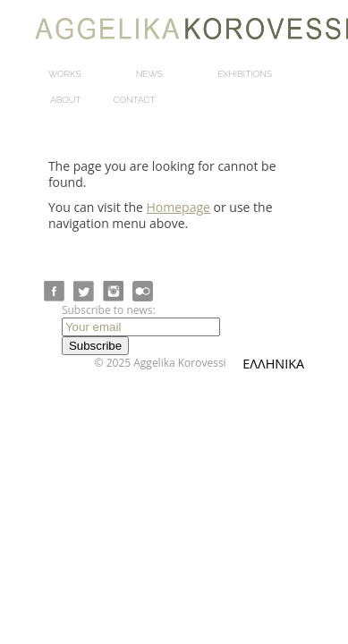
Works (65, 74)
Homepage (178, 207)
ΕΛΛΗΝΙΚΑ (273, 364)
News (149, 74)
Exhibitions (245, 74)
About (66, 100)
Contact (135, 100)
